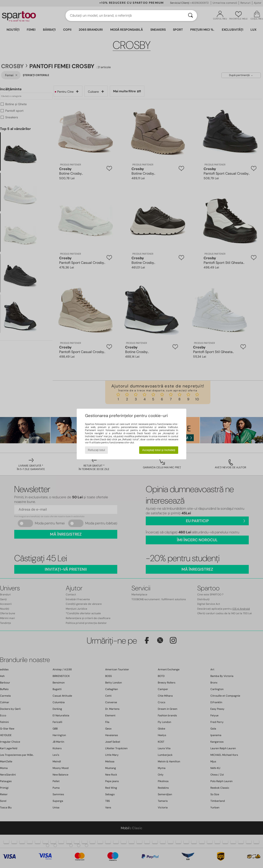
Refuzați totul (96, 450)
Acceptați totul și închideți (159, 450)
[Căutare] (190, 16)
